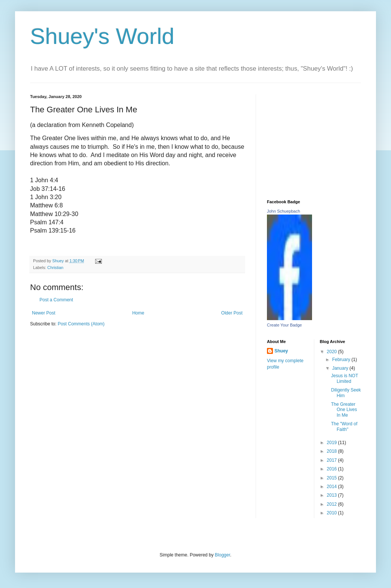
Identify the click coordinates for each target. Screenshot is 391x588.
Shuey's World (102, 36)
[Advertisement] (314, 141)
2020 (332, 352)
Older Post (232, 313)
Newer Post (44, 313)
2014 (332, 487)
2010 (332, 513)
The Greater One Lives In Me (344, 410)
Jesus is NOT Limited (344, 378)
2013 (332, 495)
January (341, 368)
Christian (55, 268)
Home (138, 313)
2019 (332, 443)
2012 (332, 504)
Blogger (222, 555)
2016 (332, 469)
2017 (332, 460)
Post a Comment (56, 300)
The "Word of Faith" (344, 426)
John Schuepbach (283, 211)
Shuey (281, 351)
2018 (332, 451)
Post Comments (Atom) (81, 324)
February (342, 360)
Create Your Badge (284, 325)
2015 (332, 478)
